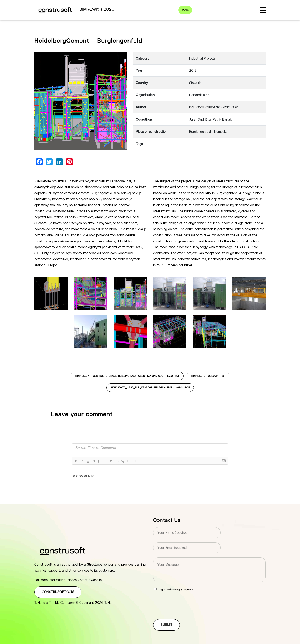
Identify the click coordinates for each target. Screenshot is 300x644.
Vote (186, 10)
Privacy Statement (183, 590)
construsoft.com (58, 592)
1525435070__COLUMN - (208, 376)
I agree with (176, 590)
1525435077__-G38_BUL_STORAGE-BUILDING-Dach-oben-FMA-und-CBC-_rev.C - (127, 376)
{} (128, 461)
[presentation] (185, 612)
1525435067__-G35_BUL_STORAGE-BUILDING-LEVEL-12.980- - (150, 388)
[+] (134, 461)
